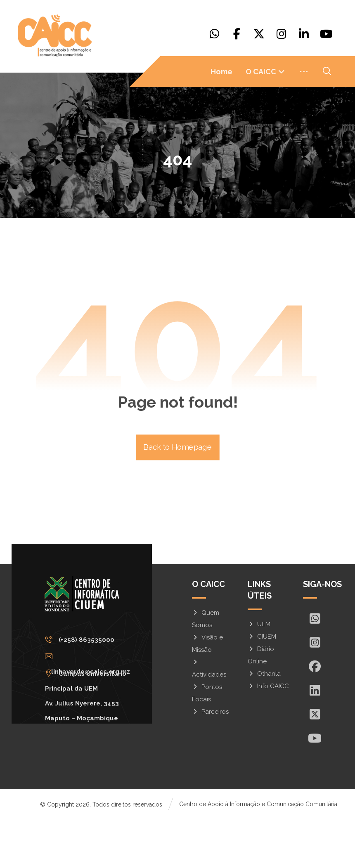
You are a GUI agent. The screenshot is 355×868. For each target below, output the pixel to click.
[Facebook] (237, 34)
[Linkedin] (304, 34)
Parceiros (210, 761)
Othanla (264, 723)
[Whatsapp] (215, 34)
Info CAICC (268, 735)
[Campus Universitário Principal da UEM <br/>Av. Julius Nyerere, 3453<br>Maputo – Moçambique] (91, 723)
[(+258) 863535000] (91, 689)
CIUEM (262, 686)
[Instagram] (282, 34)
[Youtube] (326, 34)
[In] (315, 739)
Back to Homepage (178, 497)
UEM (259, 673)
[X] (259, 34)
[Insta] (315, 691)
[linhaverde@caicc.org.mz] (91, 706)
